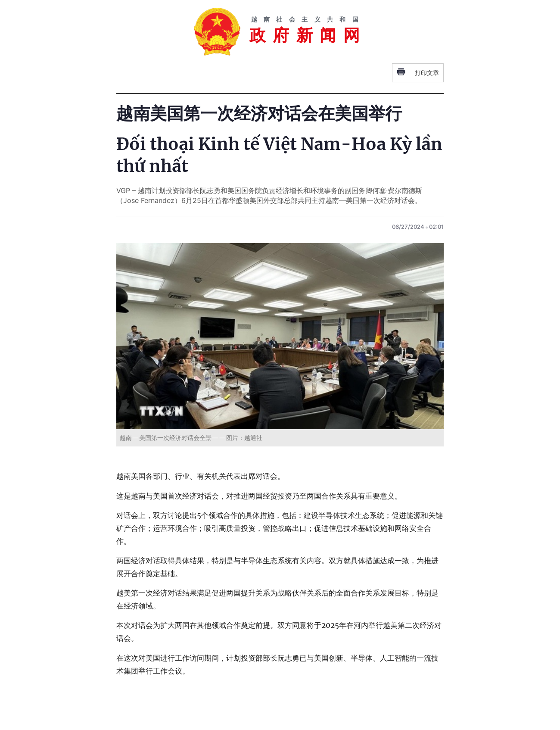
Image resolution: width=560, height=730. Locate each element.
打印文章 (418, 73)
